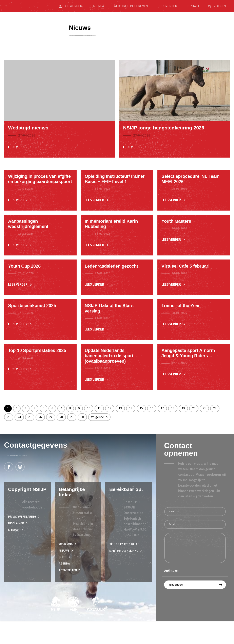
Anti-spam (171, 592)
